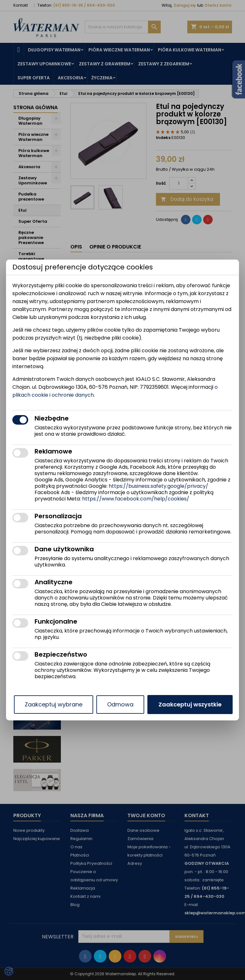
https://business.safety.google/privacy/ (158, 486)
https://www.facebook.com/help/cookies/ (136, 499)
